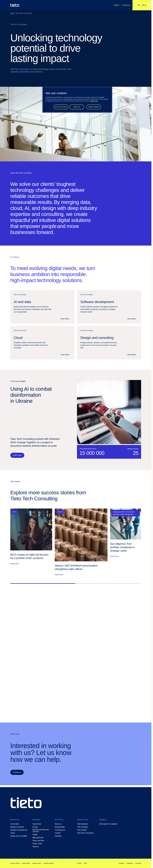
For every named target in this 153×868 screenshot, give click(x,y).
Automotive (37, 824)
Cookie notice (37, 863)
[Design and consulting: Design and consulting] (109, 343)
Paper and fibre (38, 841)
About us (58, 824)
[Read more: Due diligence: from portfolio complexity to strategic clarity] (126, 542)
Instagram (130, 863)
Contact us (126, 5)
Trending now (60, 830)
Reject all (77, 107)
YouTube (138, 863)
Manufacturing (38, 838)
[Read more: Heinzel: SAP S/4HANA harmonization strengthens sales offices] (81, 542)
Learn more (17, 455)
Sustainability (60, 827)
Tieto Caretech (83, 827)
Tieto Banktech (83, 824)
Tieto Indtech (82, 830)
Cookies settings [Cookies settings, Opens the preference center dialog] (94, 107)
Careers (58, 833)
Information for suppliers (108, 824)
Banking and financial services (41, 831)
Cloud (13, 833)
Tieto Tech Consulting (85, 833)
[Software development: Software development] (109, 307)
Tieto (12, 13)
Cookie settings (48, 863)
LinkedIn (121, 863)
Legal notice (26, 863)
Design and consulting (19, 836)
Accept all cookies (61, 107)
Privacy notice (15, 863)
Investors (58, 836)
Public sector (37, 844)
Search (116, 5)
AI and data (15, 824)
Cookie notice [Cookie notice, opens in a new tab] (94, 101)
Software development (19, 830)
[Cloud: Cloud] (42, 343)
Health (35, 835)
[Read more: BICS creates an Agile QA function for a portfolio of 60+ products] (31, 542)
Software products (17, 827)
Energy (35, 827)
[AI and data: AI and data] (42, 307)
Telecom (36, 847)
